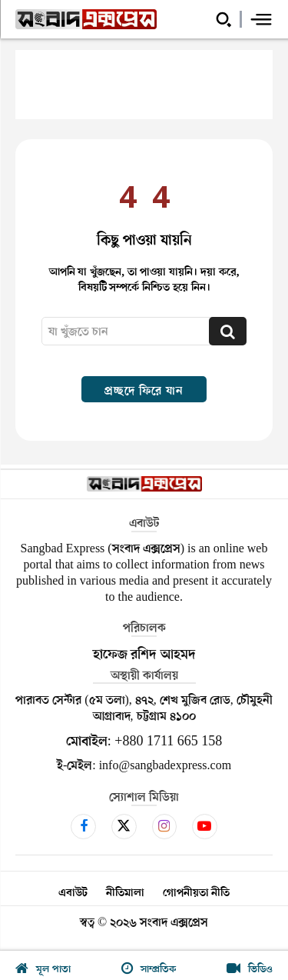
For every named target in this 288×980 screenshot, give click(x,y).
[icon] (83, 826)
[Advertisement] (144, 85)
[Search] (228, 331)
